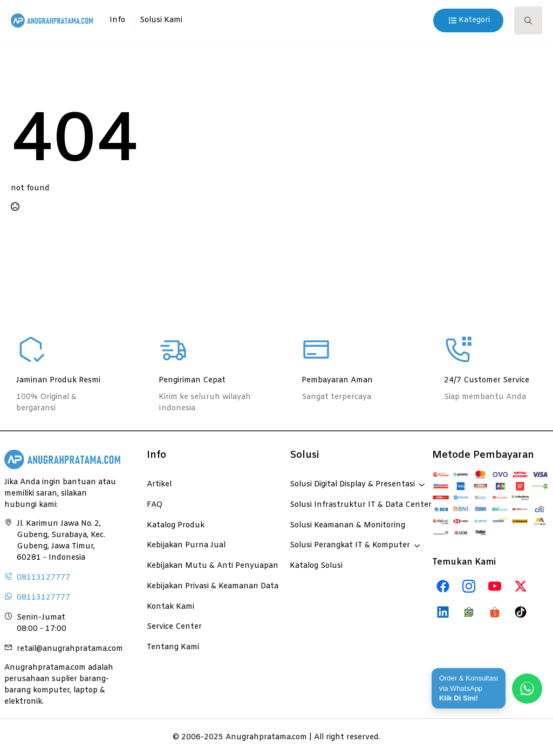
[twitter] (521, 586)
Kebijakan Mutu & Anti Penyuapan (205, 566)
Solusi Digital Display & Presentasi (352, 484)
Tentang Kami (173, 647)
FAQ (155, 505)
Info (117, 20)
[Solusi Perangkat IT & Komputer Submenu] (415, 540)
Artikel (159, 484)
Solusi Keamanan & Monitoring (347, 525)
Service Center (174, 627)
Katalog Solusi (316, 566)
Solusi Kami (161, 20)
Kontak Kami (170, 607)
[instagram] (469, 586)
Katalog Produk (176, 525)
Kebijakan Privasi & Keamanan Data (205, 586)
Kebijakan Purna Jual (186, 545)
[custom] (443, 586)
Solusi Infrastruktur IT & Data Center (348, 505)
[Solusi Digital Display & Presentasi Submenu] (420, 479)
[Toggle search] (528, 20)
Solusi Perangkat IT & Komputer (350, 545)
